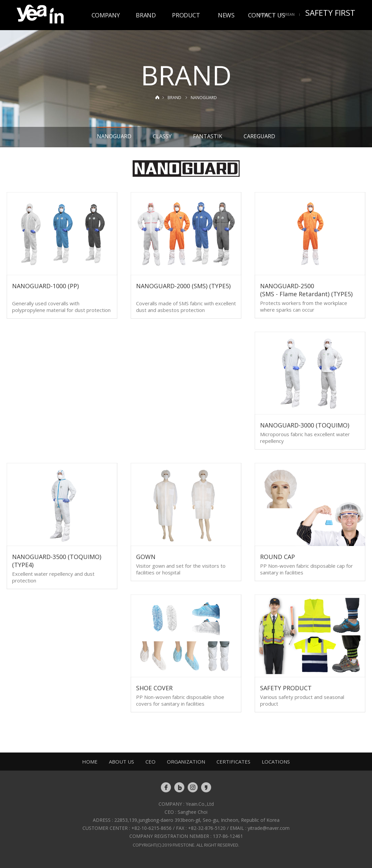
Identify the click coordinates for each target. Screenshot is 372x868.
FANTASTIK (208, 136)
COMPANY (106, 15)
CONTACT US (266, 15)
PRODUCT (186, 15)
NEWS (226, 15)
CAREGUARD (259, 136)
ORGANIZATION (186, 762)
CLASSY (162, 136)
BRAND (146, 15)
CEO (150, 762)
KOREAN (287, 14)
